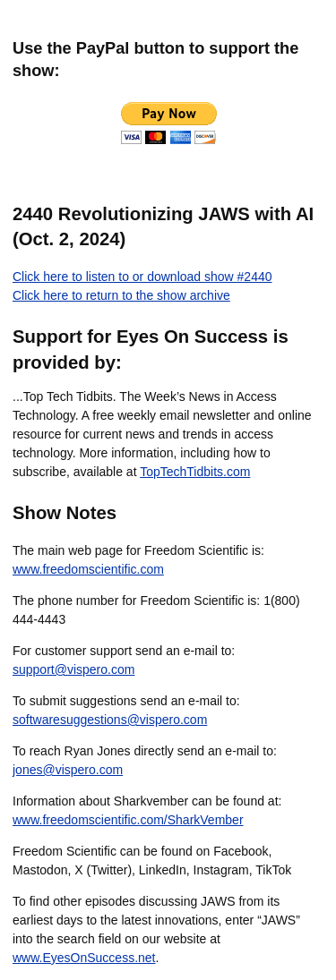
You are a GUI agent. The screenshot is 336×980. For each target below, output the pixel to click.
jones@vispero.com (68, 770)
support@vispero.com (73, 669)
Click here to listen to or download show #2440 (142, 277)
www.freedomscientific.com (88, 569)
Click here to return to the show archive (121, 295)
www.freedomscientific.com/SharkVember (128, 820)
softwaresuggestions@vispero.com (110, 720)
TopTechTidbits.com (195, 472)
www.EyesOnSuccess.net (84, 958)
